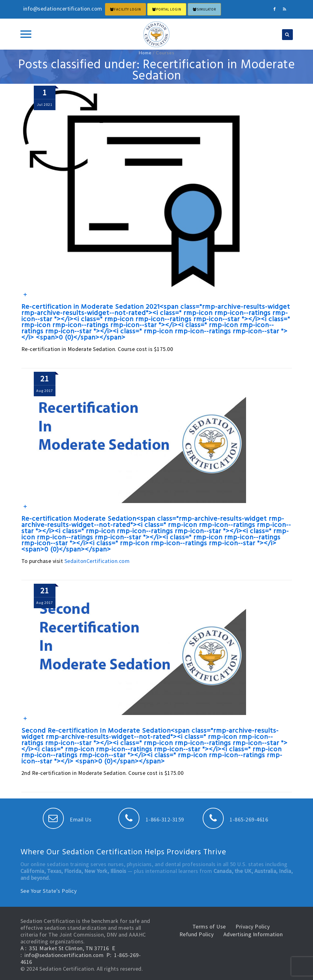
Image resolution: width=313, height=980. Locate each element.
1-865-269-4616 (236, 819)
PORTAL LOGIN (167, 9)
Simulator (204, 9)
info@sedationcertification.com (64, 955)
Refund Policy (197, 934)
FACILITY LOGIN (126, 9)
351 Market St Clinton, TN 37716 (69, 948)
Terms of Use (209, 926)
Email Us (67, 819)
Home (145, 53)
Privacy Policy (253, 926)
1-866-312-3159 (151, 819)
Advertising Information (253, 934)
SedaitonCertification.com (97, 561)
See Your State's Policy (49, 891)
